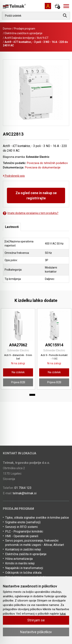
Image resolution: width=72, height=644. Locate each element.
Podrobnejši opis (14, 176)
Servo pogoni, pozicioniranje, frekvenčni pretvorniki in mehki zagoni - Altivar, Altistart (35, 543)
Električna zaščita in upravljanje (24, 33)
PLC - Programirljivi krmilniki (24, 531)
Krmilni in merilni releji (20, 563)
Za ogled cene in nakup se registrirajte (36, 195)
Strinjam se (36, 620)
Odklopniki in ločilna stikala (23, 573)
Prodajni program (25, 29)
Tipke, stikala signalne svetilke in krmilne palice (37, 518)
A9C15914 (54, 345)
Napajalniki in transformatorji (24, 568)
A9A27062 (18, 345)
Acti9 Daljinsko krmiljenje (20, 38)
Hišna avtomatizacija (19, 559)
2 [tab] (40, 395)
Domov (7, 29)
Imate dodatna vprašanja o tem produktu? (31, 213)
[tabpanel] (18, 349)
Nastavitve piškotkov (36, 632)
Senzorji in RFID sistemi (21, 527)
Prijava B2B (18, 382)
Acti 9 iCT (43, 38)
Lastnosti (12, 227)
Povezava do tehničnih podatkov (47, 163)
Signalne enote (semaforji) (23, 522)
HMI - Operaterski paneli (22, 536)
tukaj (63, 614)
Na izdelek (18, 372)
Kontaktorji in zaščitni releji (23, 549)
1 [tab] (32, 395)
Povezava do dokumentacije (43, 167)
